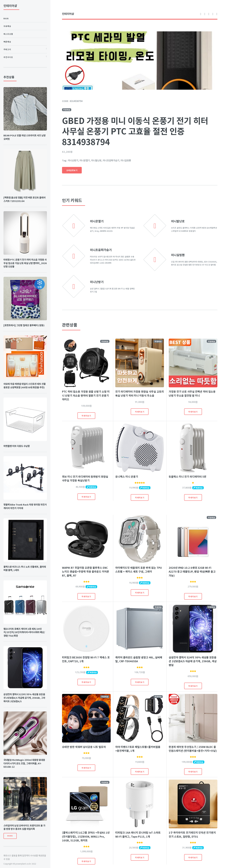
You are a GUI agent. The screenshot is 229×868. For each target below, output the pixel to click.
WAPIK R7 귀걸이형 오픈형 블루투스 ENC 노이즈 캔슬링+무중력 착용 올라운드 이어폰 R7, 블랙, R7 (86, 571)
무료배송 (7, 26)
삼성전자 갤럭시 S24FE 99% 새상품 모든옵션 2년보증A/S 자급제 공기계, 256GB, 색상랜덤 (193, 661)
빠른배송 (7, 42)
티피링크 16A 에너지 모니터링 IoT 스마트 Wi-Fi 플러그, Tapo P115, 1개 (138, 834)
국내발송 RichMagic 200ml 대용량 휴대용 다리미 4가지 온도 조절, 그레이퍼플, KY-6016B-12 (24, 763)
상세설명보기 (72, 170)
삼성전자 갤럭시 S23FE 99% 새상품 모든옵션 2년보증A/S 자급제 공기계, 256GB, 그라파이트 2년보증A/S (24, 698)
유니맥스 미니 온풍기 (127, 477)
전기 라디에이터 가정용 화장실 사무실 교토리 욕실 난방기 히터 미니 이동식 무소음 (140, 393)
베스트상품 (8, 34)
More (10, 836)
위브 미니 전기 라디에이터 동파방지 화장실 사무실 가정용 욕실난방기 (85, 478)
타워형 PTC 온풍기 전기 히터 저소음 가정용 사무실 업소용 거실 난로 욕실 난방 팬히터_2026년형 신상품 (25, 263)
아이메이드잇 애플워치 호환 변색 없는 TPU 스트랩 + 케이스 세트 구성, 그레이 (139, 570)
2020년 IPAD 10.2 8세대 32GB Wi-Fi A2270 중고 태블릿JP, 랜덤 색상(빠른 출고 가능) (192, 571)
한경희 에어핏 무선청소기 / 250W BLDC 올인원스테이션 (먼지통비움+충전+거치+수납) (193, 749)
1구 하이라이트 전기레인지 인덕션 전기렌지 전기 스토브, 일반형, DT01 (192, 834)
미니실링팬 (178, 255)
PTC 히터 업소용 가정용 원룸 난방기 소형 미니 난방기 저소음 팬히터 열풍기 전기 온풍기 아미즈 (86, 395)
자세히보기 (86, 416)
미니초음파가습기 (101, 250)
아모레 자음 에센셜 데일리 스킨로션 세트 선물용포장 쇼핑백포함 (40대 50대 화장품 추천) (25, 386)
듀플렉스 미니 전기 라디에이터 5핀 (187, 477)
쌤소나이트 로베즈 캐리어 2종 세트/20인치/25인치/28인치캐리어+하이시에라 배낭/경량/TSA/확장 (24, 632)
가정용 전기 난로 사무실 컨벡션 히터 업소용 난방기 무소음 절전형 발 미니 (192, 393)
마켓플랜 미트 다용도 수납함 (17, 446)
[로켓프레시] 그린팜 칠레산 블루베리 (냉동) (24, 325)
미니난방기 (97, 282)
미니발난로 (178, 221)
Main (6, 18)
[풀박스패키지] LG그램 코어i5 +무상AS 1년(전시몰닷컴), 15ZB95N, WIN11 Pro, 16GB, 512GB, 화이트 (86, 836)
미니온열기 (97, 221)
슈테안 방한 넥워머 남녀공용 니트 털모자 (84, 747)
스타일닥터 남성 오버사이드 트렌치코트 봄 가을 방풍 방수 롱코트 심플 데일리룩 (24, 827)
